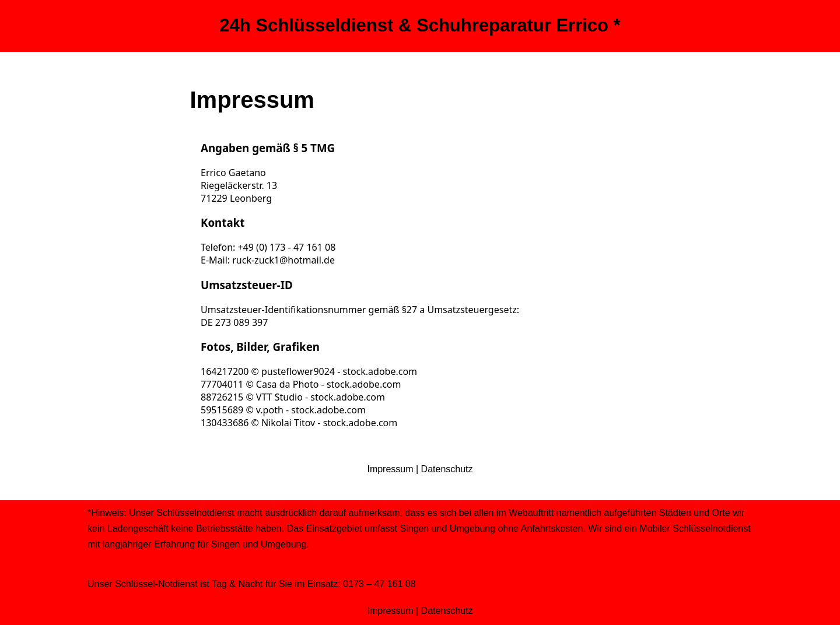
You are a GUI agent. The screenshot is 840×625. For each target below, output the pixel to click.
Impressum (390, 469)
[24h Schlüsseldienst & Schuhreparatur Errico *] (420, 26)
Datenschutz (447, 469)
